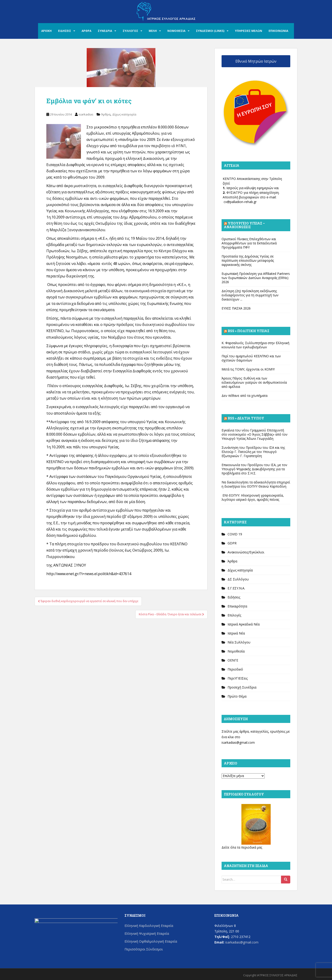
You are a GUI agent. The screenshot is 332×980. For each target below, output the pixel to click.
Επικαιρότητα (237, 606)
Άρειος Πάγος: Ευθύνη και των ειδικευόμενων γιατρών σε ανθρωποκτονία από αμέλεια (254, 382)
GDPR (232, 543)
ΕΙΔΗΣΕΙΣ (65, 31)
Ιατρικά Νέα (236, 633)
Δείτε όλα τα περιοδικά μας (242, 847)
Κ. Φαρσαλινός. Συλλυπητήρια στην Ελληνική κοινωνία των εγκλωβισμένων (255, 345)
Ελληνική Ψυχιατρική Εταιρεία (147, 933)
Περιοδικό (235, 669)
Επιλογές (234, 615)
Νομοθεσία (236, 651)
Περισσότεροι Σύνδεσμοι (144, 949)
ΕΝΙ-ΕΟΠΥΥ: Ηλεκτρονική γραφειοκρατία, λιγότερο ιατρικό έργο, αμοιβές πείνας (253, 497)
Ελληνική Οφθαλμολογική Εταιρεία (151, 941)
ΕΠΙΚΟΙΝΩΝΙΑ (278, 31)
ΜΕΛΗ (153, 31)
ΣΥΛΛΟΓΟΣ (130, 31)
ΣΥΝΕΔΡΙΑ (105, 31)
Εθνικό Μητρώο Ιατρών (256, 61)
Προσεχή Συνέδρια (242, 687)
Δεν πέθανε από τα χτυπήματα (245, 396)
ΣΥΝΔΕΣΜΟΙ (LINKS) (210, 31)
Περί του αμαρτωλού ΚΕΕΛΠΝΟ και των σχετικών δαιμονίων (251, 358)
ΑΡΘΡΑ (86, 31)
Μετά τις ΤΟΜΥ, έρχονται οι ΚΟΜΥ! (248, 369)
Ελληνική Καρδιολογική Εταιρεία (149, 926)
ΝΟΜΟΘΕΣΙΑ (176, 31)
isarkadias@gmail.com (238, 742)
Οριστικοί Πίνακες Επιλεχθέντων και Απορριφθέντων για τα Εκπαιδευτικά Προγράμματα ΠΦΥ (249, 243)
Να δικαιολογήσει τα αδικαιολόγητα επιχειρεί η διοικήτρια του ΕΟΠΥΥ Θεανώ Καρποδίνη (256, 484)
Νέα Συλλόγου (239, 642)
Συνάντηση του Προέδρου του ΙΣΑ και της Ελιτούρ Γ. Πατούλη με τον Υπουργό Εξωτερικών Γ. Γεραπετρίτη (253, 452)
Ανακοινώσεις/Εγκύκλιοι (246, 552)
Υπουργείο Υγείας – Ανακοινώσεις (244, 225)
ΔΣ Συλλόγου (238, 579)
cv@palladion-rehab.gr (240, 202)
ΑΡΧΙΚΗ (46, 31)
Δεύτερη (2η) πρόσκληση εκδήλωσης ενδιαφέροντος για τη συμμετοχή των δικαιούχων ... (250, 295)
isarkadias (86, 114)
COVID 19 (235, 534)
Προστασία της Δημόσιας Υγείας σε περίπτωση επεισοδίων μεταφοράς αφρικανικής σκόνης (248, 260)
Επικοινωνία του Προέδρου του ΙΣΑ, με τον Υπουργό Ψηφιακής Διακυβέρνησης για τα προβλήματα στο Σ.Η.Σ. (254, 469)
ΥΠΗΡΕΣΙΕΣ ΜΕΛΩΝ (249, 31)
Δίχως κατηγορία (124, 114)
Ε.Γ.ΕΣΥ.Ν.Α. (236, 588)
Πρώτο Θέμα (237, 696)
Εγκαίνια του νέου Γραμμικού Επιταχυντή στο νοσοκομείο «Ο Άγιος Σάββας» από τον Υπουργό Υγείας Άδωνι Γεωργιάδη (255, 434)
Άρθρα (106, 114)
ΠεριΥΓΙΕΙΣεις (238, 678)
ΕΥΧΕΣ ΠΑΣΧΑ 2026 (236, 308)
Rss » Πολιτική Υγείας (249, 331)
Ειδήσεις (234, 597)
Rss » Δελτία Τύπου (246, 418)
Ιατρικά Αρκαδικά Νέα (244, 624)
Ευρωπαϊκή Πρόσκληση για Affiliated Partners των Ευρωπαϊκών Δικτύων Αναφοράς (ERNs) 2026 (256, 278)
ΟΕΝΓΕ (233, 660)
